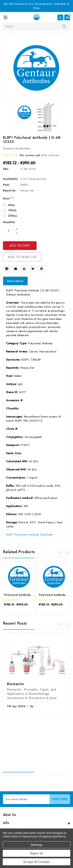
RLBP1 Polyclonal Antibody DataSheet (29, 535)
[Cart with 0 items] (67, 17)
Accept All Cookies (37, 862)
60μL (12, 205)
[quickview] (14, 611)
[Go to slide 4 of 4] (59, 553)
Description (15, 281)
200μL (13, 216)
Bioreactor (16, 684)
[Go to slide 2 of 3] (67, 624)
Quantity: (9, 222)
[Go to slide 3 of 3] (59, 624)
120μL (12, 210)
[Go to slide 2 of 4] (67, 553)
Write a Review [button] (50, 155)
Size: (8, 198)
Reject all (36, 853)
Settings (36, 845)
